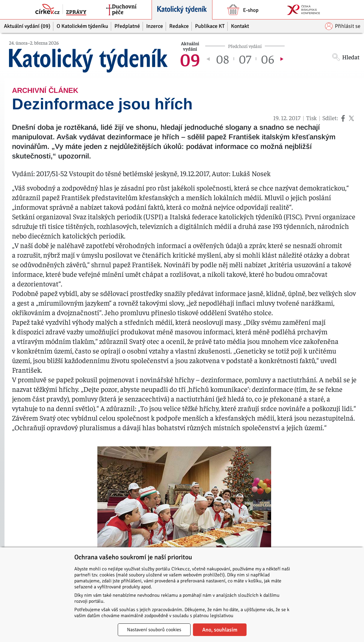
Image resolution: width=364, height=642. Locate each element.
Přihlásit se (343, 26)
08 (222, 59)
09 (190, 59)
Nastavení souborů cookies (154, 630)
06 (268, 59)
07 (245, 59)
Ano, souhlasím (220, 630)
